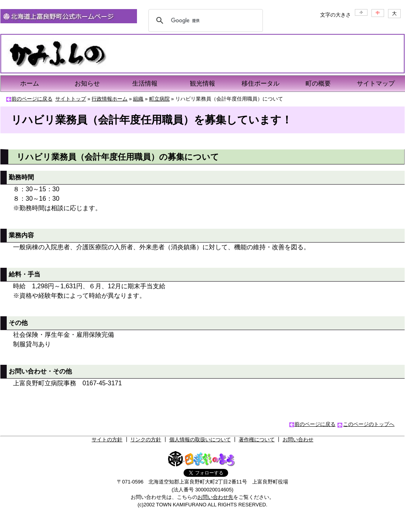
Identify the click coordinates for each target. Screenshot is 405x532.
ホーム (30, 83)
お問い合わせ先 (215, 497)
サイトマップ (376, 83)
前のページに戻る (32, 99)
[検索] (204, 21)
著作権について (257, 440)
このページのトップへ (369, 424)
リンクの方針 (146, 440)
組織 (138, 99)
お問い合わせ (298, 440)
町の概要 (318, 83)
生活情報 (145, 83)
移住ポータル (261, 83)
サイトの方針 (107, 440)
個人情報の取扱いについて (200, 440)
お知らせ (87, 83)
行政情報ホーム (110, 99)
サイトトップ (71, 99)
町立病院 (159, 99)
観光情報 (202, 83)
